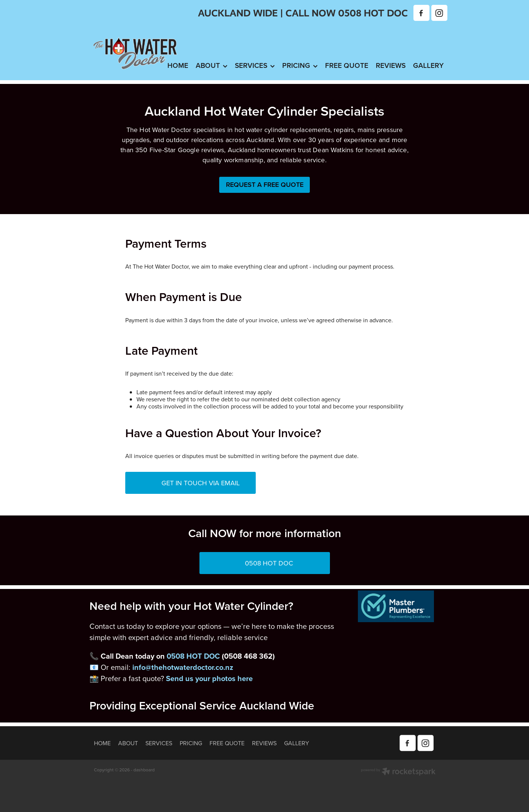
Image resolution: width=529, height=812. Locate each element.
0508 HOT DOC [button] (251, 563)
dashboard (144, 770)
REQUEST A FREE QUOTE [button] (265, 184)
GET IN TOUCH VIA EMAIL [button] (188, 483)
